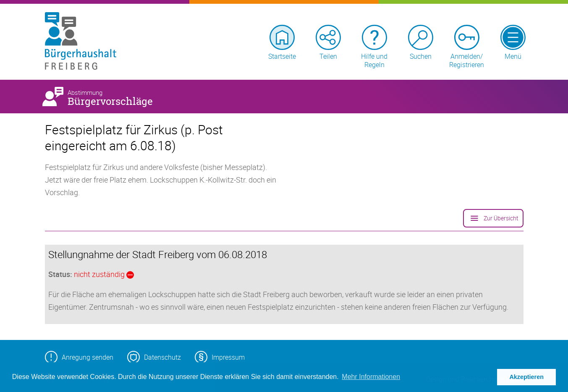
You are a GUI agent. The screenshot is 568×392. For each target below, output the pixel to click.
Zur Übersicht (493, 218)
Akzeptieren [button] (526, 377)
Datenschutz (154, 357)
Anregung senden (79, 357)
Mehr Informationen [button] (371, 377)
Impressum (220, 357)
